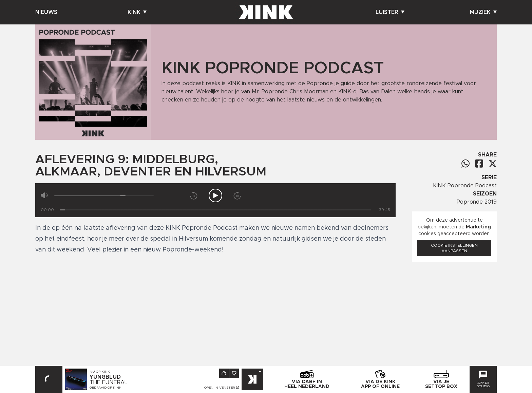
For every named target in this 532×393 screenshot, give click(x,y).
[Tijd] (215, 210)
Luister (390, 12)
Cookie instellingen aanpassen (454, 248)
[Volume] (104, 196)
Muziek (483, 12)
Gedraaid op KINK (106, 388)
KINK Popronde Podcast (465, 186)
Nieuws (46, 12)
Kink (137, 12)
